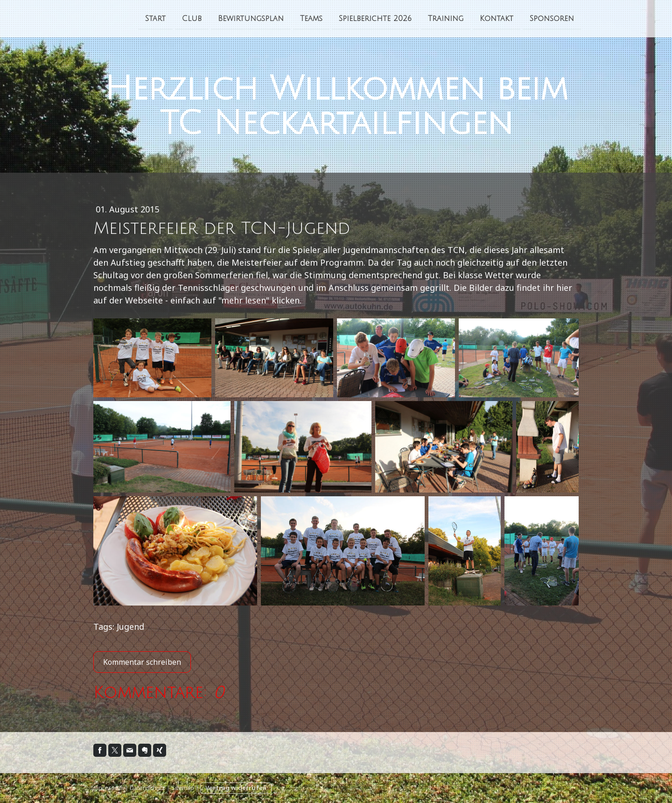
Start (155, 18)
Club (192, 18)
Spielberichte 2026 (375, 18)
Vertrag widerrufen (236, 788)
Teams (311, 18)
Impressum (107, 788)
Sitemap (183, 788)
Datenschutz (147, 788)
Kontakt (497, 18)
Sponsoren (552, 18)
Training (446, 18)
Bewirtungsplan (251, 18)
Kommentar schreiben (142, 662)
